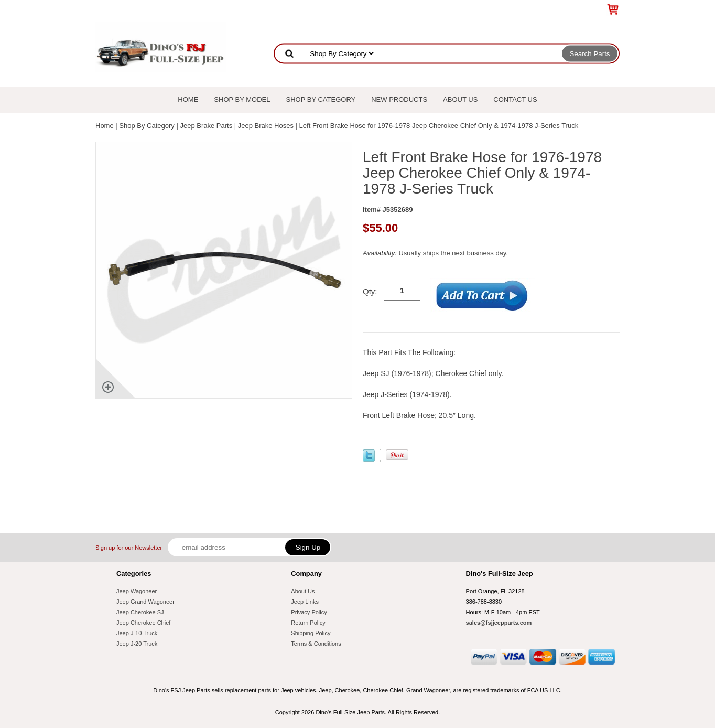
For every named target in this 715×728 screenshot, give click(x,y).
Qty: (370, 291)
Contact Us (515, 99)
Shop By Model (242, 99)
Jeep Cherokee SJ (140, 612)
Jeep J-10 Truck (137, 633)
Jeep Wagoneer (137, 591)
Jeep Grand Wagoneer (145, 602)
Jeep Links (305, 602)
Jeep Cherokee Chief (143, 623)
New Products (399, 99)
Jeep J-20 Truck (137, 644)
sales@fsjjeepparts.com (499, 623)
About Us (460, 99)
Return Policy (308, 623)
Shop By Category (321, 99)
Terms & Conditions (316, 644)
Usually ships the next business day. (435, 253)
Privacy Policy (309, 612)
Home (188, 99)
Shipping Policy (311, 633)
